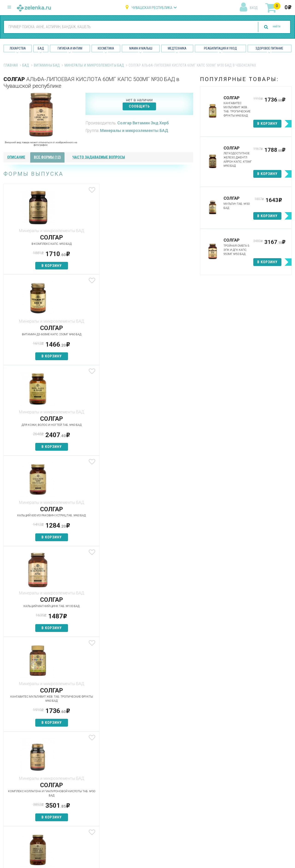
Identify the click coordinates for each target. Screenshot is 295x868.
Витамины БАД (47, 65)
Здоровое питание (269, 48)
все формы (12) (47, 157)
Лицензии (184, 792)
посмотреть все (156, 590)
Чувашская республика (152, 8)
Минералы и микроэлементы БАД (94, 65)
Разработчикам (189, 808)
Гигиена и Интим (70, 48)
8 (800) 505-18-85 (31, 775)
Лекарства (18, 48)
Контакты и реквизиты (194, 800)
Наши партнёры (189, 784)
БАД (41, 48)
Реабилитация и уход (220, 48)
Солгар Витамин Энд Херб (143, 123)
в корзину (35, 266)
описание (16, 157)
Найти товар (88, 792)
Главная (11, 65)
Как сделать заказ (93, 808)
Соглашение (186, 816)
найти (272, 27)
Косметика (106, 48)
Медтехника (177, 48)
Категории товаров (94, 784)
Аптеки (83, 776)
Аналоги (84, 800)
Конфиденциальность (194, 824)
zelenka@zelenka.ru (20, 802)
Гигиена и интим (139, 792)
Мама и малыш (141, 48)
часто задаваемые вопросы (99, 157)
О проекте (184, 776)
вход (254, 8)
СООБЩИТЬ (139, 106)
